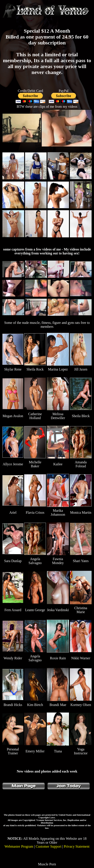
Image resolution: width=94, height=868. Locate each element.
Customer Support (48, 846)
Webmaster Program (19, 846)
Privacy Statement (77, 846)
